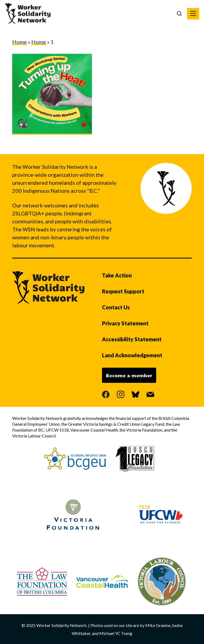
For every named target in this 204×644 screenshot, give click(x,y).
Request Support (123, 291)
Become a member (129, 375)
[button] (193, 14)
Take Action (117, 275)
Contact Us (116, 307)
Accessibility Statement (132, 339)
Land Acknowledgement (132, 355)
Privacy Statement (125, 323)
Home (20, 42)
